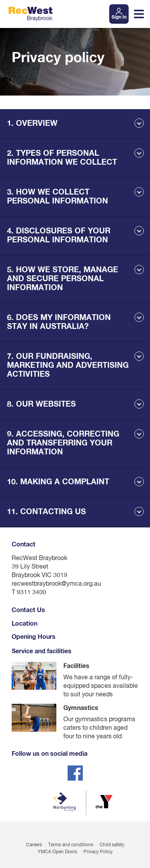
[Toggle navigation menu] (139, 14)
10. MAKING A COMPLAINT (58, 482)
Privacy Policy (98, 852)
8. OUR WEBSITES (41, 404)
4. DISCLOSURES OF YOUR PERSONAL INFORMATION (59, 236)
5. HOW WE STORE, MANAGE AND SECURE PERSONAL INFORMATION (63, 279)
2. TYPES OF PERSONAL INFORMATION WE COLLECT (62, 158)
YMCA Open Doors (58, 852)
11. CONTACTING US (46, 512)
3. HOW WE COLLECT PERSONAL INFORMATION (58, 197)
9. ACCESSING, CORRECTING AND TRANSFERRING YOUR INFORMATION (63, 443)
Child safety (112, 845)
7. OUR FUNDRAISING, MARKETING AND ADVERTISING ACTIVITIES (68, 365)
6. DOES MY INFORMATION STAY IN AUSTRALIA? (59, 322)
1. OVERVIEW (32, 124)
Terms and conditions (71, 845)
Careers (34, 845)
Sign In (119, 17)
